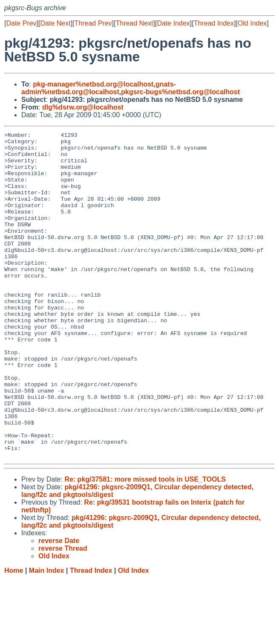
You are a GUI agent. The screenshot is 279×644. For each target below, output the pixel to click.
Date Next (55, 23)
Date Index (173, 23)
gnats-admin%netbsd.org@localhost (99, 88)
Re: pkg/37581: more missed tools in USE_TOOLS (145, 544)
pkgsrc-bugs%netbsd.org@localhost (180, 92)
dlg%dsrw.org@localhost (83, 107)
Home (14, 636)
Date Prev (21, 23)
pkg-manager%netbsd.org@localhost (93, 84)
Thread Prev (93, 23)
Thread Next (134, 23)
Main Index (47, 636)
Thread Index (214, 23)
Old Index (252, 23)
